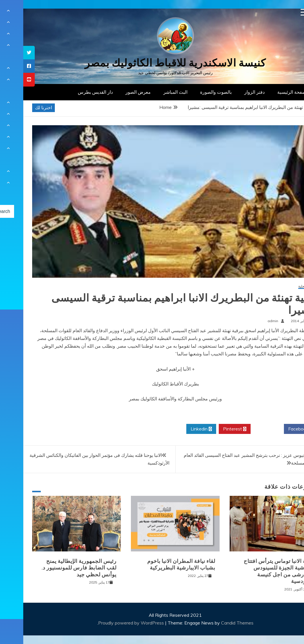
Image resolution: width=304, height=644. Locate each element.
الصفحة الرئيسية (270, 92)
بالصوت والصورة (193, 92)
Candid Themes (214, 623)
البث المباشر (152, 92)
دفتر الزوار (231, 92)
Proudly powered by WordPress (108, 623)
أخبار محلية (283, 286)
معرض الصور (115, 92)
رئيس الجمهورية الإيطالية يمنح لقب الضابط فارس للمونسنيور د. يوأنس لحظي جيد (56, 568)
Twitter (244, 429)
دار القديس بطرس (72, 92)
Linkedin (178, 429)
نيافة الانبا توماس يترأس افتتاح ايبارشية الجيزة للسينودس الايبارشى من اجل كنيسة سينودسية (256, 571)
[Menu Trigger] (281, 12)
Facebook (277, 429)
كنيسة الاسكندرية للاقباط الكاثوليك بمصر (152, 63)
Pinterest (211, 429)
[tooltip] (6, 53)
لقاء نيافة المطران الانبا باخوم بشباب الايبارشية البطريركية (158, 564)
